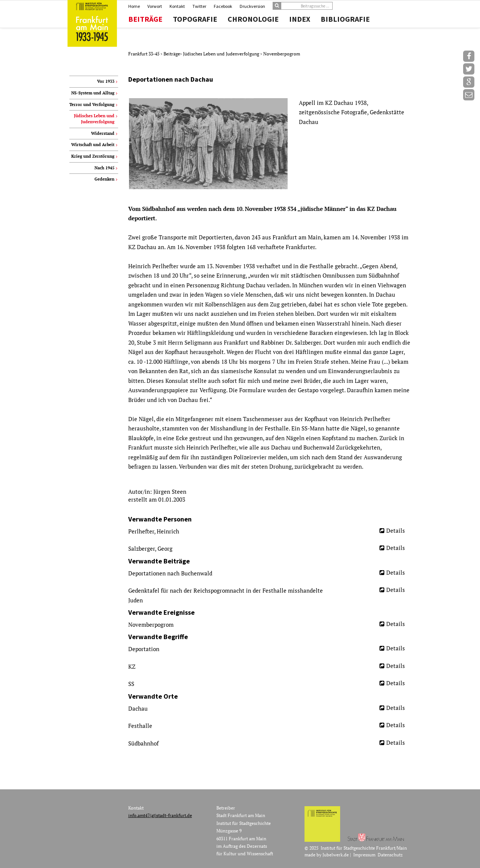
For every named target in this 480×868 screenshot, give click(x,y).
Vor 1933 (106, 81)
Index (300, 19)
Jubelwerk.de (336, 855)
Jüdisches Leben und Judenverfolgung (222, 54)
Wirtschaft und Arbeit (93, 145)
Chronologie (253, 19)
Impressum (364, 855)
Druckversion (252, 6)
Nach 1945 (104, 168)
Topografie (195, 19)
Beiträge (145, 19)
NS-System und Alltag (93, 93)
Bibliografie (345, 19)
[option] (269, 144)
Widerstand (103, 133)
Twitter (199, 6)
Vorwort (155, 6)
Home (134, 6)
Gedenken (104, 179)
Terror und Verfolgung (92, 105)
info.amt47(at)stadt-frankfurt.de (160, 815)
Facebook (223, 6)
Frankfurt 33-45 (144, 54)
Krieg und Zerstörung (93, 156)
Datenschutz (390, 855)
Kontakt (177, 6)
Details (396, 530)
